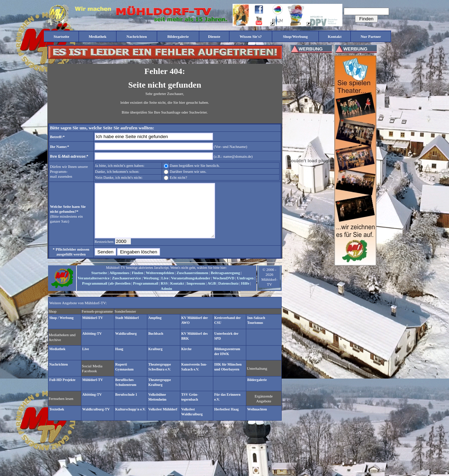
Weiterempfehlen (160, 283)
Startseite (99, 283)
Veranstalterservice (94, 288)
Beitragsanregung (226, 283)
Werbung (151, 288)
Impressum (196, 294)
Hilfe (245, 294)
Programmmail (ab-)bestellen (106, 294)
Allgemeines (119, 283)
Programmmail (146, 294)
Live (165, 288)
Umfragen (245, 288)
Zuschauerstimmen (192, 283)
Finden (138, 283)
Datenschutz (228, 294)
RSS (164, 294)
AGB (212, 294)
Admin (166, 299)
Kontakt (177, 294)
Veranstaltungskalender (190, 288)
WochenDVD (224, 288)
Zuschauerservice (126, 288)
